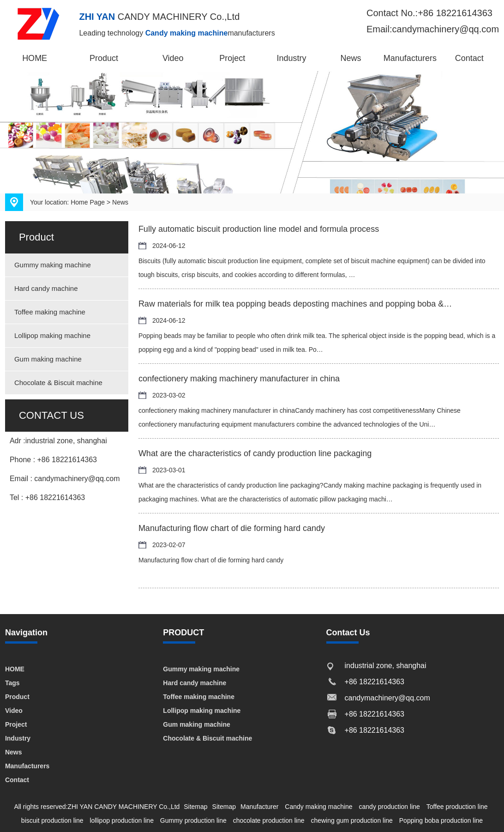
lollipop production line (122, 820)
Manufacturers (410, 58)
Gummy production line (193, 820)
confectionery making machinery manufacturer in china (239, 379)
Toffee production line (457, 807)
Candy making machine (318, 807)
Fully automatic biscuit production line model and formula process (259, 229)
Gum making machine (48, 359)
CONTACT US (51, 415)
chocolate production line (269, 820)
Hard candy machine (46, 288)
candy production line (390, 807)
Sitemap (195, 807)
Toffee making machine (50, 312)
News (351, 58)
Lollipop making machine (52, 335)
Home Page (88, 202)
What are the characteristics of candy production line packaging (255, 453)
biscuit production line (52, 820)
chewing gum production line (351, 820)
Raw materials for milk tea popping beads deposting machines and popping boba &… (295, 304)
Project (232, 58)
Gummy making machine (53, 265)
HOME (35, 58)
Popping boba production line (441, 820)
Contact (469, 58)
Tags (12, 683)
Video (173, 58)
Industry (292, 58)
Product (104, 58)
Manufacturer (259, 807)
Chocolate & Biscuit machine (58, 383)
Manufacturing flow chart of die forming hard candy (232, 528)
